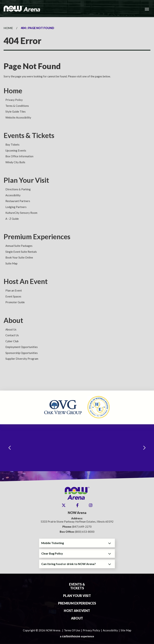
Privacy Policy (14, 100)
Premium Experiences (37, 236)
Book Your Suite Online (19, 257)
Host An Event (26, 281)
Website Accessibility (18, 117)
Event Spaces (13, 296)
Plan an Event (14, 290)
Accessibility (13, 195)
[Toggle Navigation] (147, 9)
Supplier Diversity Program (22, 359)
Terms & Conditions (17, 106)
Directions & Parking (18, 189)
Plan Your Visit (26, 180)
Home (8, 28)
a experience (77, 636)
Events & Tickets (29, 135)
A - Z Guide (12, 219)
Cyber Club (12, 341)
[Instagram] (91, 505)
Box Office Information (19, 156)
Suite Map (11, 263)
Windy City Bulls (15, 162)
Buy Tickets (12, 144)
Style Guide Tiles (16, 111)
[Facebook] (77, 505)
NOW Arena (22, 9)
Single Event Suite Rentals (21, 252)
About (13, 320)
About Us (11, 329)
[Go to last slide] (10, 448)
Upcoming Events (16, 150)
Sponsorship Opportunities (22, 353)
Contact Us (12, 335)
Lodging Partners (16, 207)
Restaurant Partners (18, 201)
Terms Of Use (72, 630)
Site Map (126, 630)
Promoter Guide (15, 302)
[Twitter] (64, 505)
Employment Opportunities (22, 347)
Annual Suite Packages (19, 246)
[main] (77, 204)
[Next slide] (144, 448)
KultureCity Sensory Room (21, 213)
